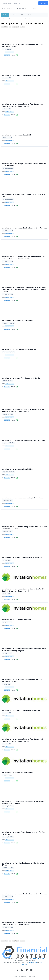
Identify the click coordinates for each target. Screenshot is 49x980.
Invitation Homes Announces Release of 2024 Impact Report (24, 440)
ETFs (22, 15)
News (11, 19)
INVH (17, 55)
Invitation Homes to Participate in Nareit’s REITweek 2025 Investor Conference (23, 680)
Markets (5, 15)
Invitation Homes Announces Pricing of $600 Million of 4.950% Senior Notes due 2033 (24, 528)
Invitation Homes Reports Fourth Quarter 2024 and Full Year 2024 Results (23, 833)
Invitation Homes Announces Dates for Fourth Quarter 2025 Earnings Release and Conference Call (23, 258)
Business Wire (7, 55)
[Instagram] (32, 970)
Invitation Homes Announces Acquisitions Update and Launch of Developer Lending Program (24, 650)
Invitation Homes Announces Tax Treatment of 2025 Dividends (24, 228)
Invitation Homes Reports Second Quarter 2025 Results (22, 558)
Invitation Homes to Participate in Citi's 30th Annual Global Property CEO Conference (23, 802)
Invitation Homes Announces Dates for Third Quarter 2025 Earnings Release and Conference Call (23, 411)
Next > (22, 27)
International (25, 19)
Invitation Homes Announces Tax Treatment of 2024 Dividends (24, 894)
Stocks (14, 15)
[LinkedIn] (27, 970)
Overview (5, 19)
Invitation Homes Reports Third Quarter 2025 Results (21, 378)
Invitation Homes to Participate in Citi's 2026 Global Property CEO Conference (24, 165)
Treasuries (32, 19)
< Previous (5, 27)
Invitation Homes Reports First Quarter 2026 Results (21, 75)
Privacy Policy (33, 962)
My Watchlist (20, 9)
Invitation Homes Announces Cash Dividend (18, 135)
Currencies (17, 19)
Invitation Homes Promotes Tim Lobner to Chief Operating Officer (23, 864)
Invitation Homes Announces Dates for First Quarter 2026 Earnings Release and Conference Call (23, 105)
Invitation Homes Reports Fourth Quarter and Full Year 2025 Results (23, 196)
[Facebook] (22, 970)
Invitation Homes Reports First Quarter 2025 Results (21, 710)
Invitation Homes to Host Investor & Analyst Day (19, 349)
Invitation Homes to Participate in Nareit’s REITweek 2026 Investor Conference (23, 45)
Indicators (33, 9)
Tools (30, 15)
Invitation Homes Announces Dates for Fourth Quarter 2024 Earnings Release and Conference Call (23, 924)
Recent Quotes (6, 9)
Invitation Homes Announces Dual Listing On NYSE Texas (22, 498)
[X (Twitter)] (17, 970)
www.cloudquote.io (39, 958)
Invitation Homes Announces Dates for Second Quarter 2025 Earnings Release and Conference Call (24, 590)
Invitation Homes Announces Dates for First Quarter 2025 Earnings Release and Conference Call (23, 740)
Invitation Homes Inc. (9, 52)
